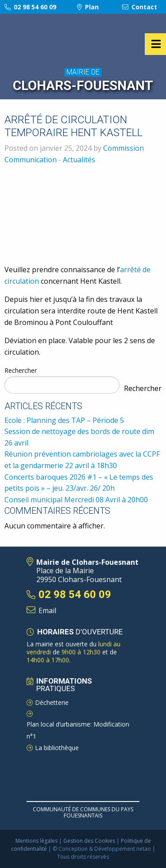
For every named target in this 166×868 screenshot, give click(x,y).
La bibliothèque (57, 748)
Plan (88, 7)
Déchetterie (52, 702)
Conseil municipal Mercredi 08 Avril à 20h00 (76, 500)
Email (47, 610)
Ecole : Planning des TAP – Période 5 (64, 420)
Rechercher (21, 370)
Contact (140, 7)
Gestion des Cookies (89, 841)
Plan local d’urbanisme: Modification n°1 (78, 730)
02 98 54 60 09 (30, 7)
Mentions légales (37, 841)
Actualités (79, 160)
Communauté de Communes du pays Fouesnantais (83, 812)
